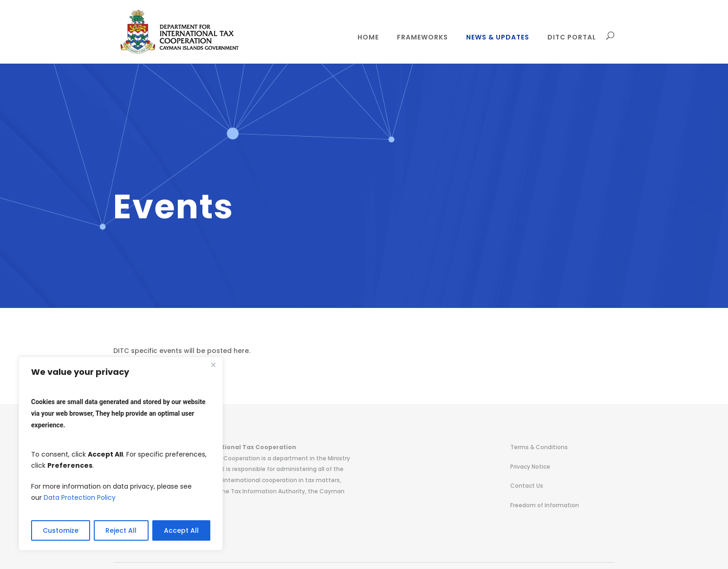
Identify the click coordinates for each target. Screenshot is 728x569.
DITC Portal (572, 38)
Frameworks (422, 38)
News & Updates (498, 38)
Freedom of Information (545, 505)
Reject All (121, 530)
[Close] (213, 365)
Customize (61, 530)
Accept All (181, 530)
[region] (121, 454)
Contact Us (527, 486)
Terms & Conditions (539, 447)
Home (368, 38)
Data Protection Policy (80, 497)
